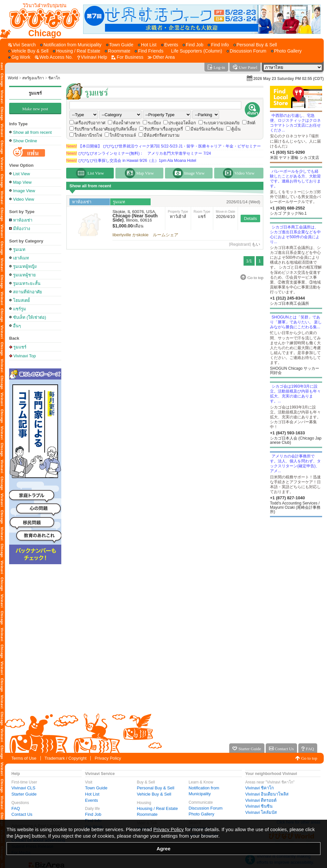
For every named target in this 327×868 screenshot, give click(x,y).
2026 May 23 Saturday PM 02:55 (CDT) (289, 79)
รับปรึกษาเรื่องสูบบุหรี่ (163, 129)
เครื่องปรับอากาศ (90, 123)
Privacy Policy (108, 758)
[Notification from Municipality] (71, 45)
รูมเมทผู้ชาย (24, 275)
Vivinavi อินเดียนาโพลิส (267, 794)
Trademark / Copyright (66, 758)
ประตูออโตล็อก (182, 123)
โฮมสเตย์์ (22, 300)
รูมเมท (19, 249)
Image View (24, 191)
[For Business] (127, 57)
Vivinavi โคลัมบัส (261, 812)
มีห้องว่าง (22, 229)
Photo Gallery (202, 814)
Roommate (147, 814)
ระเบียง (154, 123)
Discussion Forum (206, 808)
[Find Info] (218, 45)
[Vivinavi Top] (42, 19)
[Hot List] (147, 45)
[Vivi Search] (22, 45)
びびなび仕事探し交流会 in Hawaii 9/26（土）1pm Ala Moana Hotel (131, 161)
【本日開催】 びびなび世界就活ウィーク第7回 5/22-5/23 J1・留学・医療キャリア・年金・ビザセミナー (163, 146)
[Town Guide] (120, 45)
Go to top (309, 758)
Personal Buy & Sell (156, 788)
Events (92, 800)
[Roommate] (117, 51)
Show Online (25, 141)
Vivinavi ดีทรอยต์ (261, 800)
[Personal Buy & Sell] (255, 45)
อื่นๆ (17, 326)
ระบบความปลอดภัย (222, 123)
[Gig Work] (19, 57)
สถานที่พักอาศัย (28, 292)
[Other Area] (161, 57)
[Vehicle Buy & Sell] (28, 51)
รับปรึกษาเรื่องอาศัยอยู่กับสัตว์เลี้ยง (105, 129)
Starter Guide (24, 794)
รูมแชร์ (35, 93)
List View (22, 174)
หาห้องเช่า (23, 220)
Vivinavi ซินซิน (259, 806)
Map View (22, 182)
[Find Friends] (149, 51)
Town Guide (96, 788)
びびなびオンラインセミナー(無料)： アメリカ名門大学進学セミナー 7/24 (139, 153)
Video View (24, 199)
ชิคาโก (54, 78)
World (13, 78)
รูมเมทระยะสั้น (27, 283)
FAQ (16, 808)
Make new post (35, 109)
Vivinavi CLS (23, 788)
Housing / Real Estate (157, 808)
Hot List (92, 794)
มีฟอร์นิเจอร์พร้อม (207, 129)
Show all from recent (32, 132)
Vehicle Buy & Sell (154, 794)
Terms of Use (24, 758)
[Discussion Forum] (246, 51)
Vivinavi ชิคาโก (260, 788)
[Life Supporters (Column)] (195, 51)
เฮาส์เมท (21, 258)
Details (250, 218)
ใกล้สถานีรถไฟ (88, 135)
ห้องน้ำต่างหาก (126, 123)
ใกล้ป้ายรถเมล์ (123, 135)
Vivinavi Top (25, 356)
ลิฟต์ (251, 123)
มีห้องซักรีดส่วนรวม (162, 135)
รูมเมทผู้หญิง (25, 266)
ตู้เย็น (236, 129)
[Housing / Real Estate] (76, 51)
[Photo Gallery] (286, 51)
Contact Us (22, 814)
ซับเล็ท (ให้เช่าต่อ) (30, 317)
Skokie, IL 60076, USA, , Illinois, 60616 (135, 216)
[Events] (170, 45)
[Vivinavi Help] (92, 57)
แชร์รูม (20, 309)
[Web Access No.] (54, 57)
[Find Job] (193, 45)
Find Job (93, 814)
